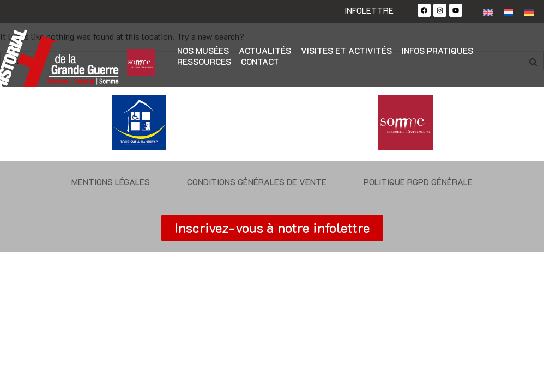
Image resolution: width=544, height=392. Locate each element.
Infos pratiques (437, 51)
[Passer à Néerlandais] (509, 12)
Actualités (265, 51)
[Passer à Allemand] (529, 12)
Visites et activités (346, 51)
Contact (260, 62)
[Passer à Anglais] (488, 12)
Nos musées (203, 51)
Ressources (204, 62)
